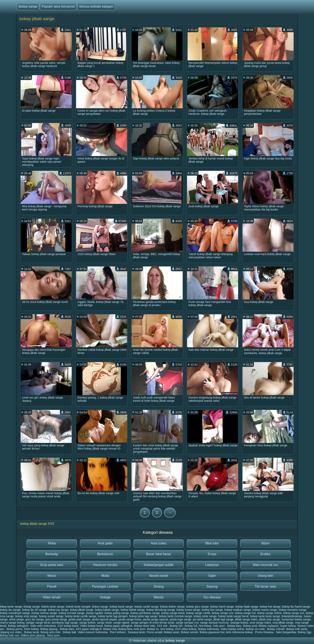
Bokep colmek (276, 629)
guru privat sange (56, 619)
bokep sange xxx (294, 613)
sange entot (104, 623)
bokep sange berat (173, 613)
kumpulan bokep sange (296, 619)
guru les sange (35, 619)
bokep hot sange (270, 607)
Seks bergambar (286, 632)
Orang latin (265, 576)
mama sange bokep (12, 623)
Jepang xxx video (11, 632)
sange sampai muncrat (214, 623)
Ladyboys (212, 565)
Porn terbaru (118, 632)
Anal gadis (105, 543)
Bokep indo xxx (10, 635)
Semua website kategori (96, 7)
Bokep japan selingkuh (118, 626)
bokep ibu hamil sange (296, 607)
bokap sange (32, 607)
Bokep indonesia (208, 629)
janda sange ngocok (156, 619)
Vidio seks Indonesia (43, 626)
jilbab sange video (246, 619)
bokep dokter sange (172, 607)
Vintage (105, 597)
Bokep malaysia (269, 626)
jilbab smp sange (270, 619)
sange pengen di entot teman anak (153, 623)
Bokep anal (250, 626)
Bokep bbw (125, 629)
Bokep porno (15, 629)
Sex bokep (167, 629)
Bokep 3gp (304, 632)
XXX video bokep (186, 629)
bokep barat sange (121, 607)
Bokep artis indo (51, 632)
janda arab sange (79, 619)
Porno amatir (154, 632)
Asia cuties (159, 543)
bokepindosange (292, 616)
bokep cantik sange (146, 607)
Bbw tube (212, 543)
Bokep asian (172, 632)
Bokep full (191, 626)
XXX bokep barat (68, 626)
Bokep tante (32, 632)
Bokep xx (153, 629)
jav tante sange (202, 619)
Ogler (212, 576)
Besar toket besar (159, 554)
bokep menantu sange (293, 610)
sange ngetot (121, 623)
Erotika (266, 554)
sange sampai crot (187, 623)
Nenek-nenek (159, 576)
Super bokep (288, 626)
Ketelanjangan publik (159, 565)
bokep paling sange (117, 613)
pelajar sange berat (38, 623)
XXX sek (163, 626)
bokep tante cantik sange (81, 616)
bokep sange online (269, 613)
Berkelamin (105, 554)
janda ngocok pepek (104, 619)
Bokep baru (234, 626)
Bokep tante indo (145, 626)
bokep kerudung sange (161, 610)
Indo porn (219, 626)
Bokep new (110, 629)
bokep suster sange (51, 616)
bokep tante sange (205, 616)
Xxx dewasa (212, 597)
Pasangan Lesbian (105, 586)
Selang (159, 586)
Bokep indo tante (297, 629)
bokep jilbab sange (82, 610)
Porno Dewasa (265, 632)
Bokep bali (69, 632)
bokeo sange (100, 607)
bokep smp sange (26, 616)
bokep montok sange (72, 613)
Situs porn (54, 635)
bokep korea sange (188, 610)
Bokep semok (190, 632)
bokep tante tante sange (265, 616)
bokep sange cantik (198, 613)
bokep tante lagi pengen (113, 616)
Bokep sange (28, 7)
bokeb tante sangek (78, 607)
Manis (52, 576)
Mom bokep (32, 629)
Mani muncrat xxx (265, 565)
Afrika (52, 543)
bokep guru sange (197, 607)
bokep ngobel (95, 613)
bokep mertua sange (44, 613)
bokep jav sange (58, 610)
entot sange (17, 619)
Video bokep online (232, 629)
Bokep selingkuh (18, 626)
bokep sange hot (245, 613)
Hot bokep (205, 626)
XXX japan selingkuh (89, 629)
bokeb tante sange (53, 607)
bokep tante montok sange (176, 616)
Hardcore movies (105, 565)
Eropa (212, 554)
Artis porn (140, 629)
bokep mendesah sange (15, 613)
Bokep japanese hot (212, 632)
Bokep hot (177, 626)
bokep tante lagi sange (143, 616)
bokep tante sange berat (233, 616)
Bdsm (265, 543)
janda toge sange (181, 619)
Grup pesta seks (52, 565)
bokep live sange (212, 610)
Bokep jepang (49, 629)
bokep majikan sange (238, 610)
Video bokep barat (91, 626)
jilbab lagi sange (223, 619)
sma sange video (260, 623)
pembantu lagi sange (65, 623)
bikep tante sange (11, 607)
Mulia (105, 576)
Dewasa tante (137, 632)
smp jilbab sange (283, 623)
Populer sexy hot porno (58, 7)
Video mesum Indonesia (93, 632)
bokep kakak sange (107, 610)
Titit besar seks (265, 586)
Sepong (212, 586)
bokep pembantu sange (145, 613)
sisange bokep (239, 623)
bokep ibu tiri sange (34, 610)
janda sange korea (130, 619)
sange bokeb (87, 623)
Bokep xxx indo (256, 629)
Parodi (52, 586)
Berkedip (52, 554)
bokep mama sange (265, 610)
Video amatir (52, 597)
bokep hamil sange (222, 607)
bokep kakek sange (133, 610)
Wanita (159, 597)
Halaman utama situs (149, 640)
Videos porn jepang (33, 635)
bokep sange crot (223, 613)
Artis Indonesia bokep (240, 632)
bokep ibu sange (10, 610)
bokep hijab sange (247, 607)
